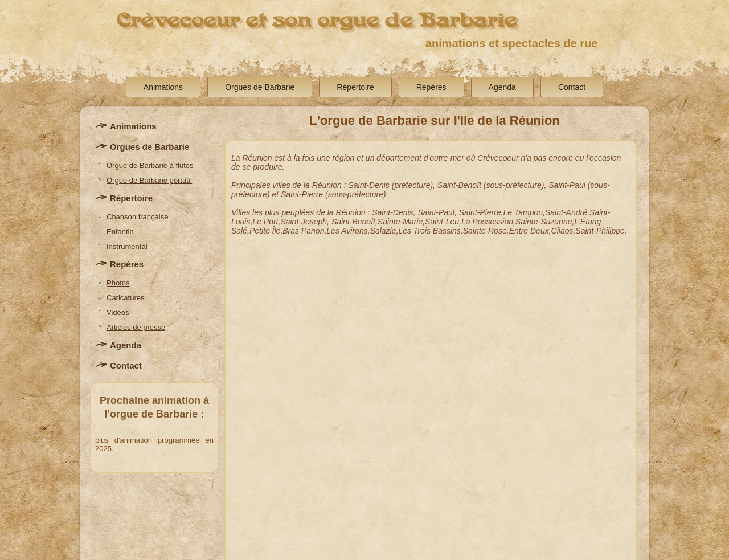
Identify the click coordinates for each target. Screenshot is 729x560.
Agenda (502, 87)
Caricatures (125, 298)
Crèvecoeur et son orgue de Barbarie (316, 20)
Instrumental (127, 246)
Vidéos (118, 312)
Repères (431, 87)
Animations (163, 87)
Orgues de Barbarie (260, 87)
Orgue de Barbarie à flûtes (150, 165)
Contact (572, 87)
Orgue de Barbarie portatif (149, 180)
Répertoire (355, 87)
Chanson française (137, 217)
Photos (118, 283)
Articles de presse (136, 327)
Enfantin (120, 232)
